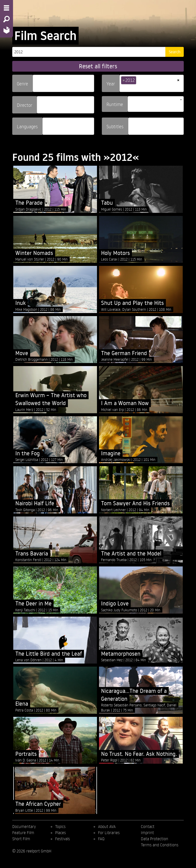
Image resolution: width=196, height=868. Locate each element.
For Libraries (109, 833)
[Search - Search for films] (7, 19)
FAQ (101, 839)
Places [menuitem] (60, 833)
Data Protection (155, 839)
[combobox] (63, 83)
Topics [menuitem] (60, 826)
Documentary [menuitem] (24, 826)
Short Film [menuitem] (21, 839)
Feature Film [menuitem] (23, 833)
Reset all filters (98, 66)
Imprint (147, 833)
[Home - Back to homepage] (7, 30)
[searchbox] (36, 81)
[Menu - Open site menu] (7, 8)
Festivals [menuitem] (63, 839)
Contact (148, 826)
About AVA (107, 826)
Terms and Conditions (160, 845)
